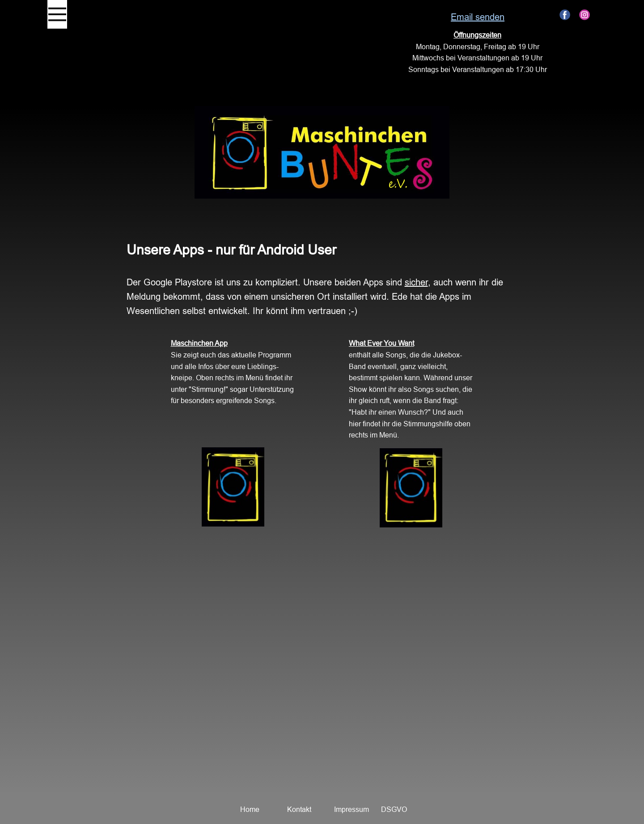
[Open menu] (57, 14)
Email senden (478, 17)
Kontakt (299, 809)
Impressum (352, 809)
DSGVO (394, 809)
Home (250, 809)
